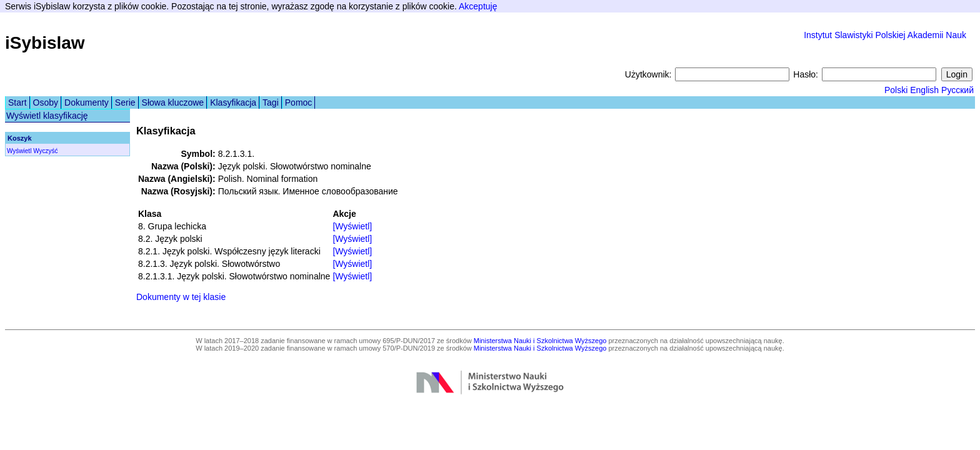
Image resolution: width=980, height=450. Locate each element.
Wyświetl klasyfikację (47, 116)
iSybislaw (45, 43)
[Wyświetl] (352, 226)
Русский (957, 90)
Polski (896, 90)
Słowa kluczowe (173, 102)
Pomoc (299, 102)
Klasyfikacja (233, 102)
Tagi (271, 102)
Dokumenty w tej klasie (181, 297)
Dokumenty (87, 102)
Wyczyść (45, 151)
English (924, 90)
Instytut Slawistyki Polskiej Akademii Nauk (885, 35)
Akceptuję (478, 6)
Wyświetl (19, 151)
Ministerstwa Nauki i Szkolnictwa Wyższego (540, 341)
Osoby (46, 102)
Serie (125, 102)
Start (17, 102)
